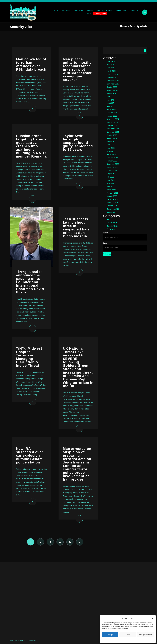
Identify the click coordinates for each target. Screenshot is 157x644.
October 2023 (112, 135)
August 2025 (111, 94)
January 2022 (112, 196)
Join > (88, 14)
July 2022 (110, 177)
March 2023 (111, 154)
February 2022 (112, 193)
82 (70, 542)
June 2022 (111, 180)
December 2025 (113, 81)
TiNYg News (111, 229)
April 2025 (110, 106)
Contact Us (134, 11)
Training (99, 11)
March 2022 (111, 190)
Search (145, 51)
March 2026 (111, 71)
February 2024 (112, 122)
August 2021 (111, 212)
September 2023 (113, 138)
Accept (110, 635)
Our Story (66, 11)
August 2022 (111, 174)
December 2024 (113, 119)
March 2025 (111, 110)
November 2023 (113, 132)
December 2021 (113, 199)
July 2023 (110, 145)
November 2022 (113, 167)
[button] (153, 618)
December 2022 (113, 164)
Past (108, 220)
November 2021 (113, 203)
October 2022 (112, 171)
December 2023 (113, 129)
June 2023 (111, 148)
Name (105, 232)
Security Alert (112, 223)
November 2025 (113, 84)
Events (89, 11)
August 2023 (111, 142)
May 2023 (110, 151)
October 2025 (112, 87)
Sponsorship (121, 11)
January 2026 (112, 77)
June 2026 (111, 61)
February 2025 (112, 113)
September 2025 (113, 90)
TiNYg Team (78, 11)
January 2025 (112, 116)
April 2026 (110, 68)
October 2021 (112, 206)
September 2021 (113, 209)
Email (105, 243)
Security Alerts (100, 14)
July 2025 (110, 97)
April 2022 (110, 187)
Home (56, 11)
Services (109, 11)
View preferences (146, 635)
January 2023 (112, 161)
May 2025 (110, 103)
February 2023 (112, 158)
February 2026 (112, 74)
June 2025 (111, 100)
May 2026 (110, 65)
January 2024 (112, 126)
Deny (128, 635)
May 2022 (110, 183)
